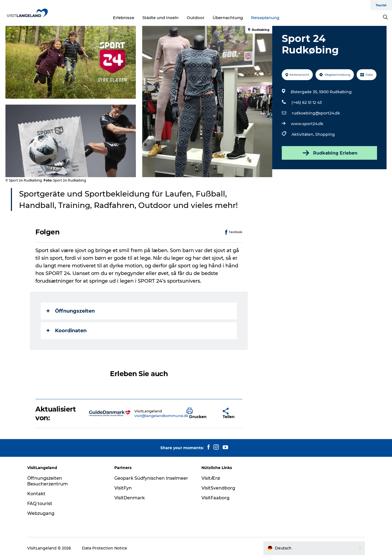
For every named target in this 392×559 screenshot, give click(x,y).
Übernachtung (228, 18)
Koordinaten (67, 331)
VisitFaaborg (215, 498)
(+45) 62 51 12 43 (307, 102)
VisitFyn (123, 488)
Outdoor (196, 18)
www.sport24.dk (307, 124)
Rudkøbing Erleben (330, 153)
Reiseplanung (265, 18)
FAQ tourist (40, 504)
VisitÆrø (211, 478)
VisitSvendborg (218, 488)
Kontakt (36, 494)
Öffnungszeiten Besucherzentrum (48, 481)
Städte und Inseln (160, 18)
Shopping (325, 134)
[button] (200, 413)
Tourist (381, 5)
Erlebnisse (124, 18)
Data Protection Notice (105, 548)
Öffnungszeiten (71, 311)
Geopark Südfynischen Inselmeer (151, 478)
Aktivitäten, (303, 134)
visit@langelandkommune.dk (161, 416)
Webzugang (41, 513)
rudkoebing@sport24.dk (316, 113)
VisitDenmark (130, 498)
